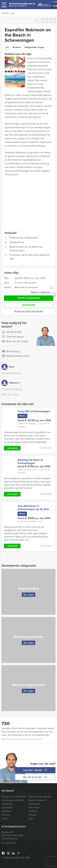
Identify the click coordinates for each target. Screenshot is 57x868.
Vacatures (33, 811)
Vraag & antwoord (37, 800)
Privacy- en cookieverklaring (14, 797)
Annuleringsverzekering (13, 800)
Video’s (5, 819)
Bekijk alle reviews (12, 395)
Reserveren (29, 305)
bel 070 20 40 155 (35, 777)
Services (6, 815)
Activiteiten (7, 811)
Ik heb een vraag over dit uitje (29, 311)
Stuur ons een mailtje (15, 341)
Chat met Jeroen (13, 337)
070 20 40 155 (14, 332)
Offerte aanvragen (29, 298)
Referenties (34, 808)
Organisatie (7, 808)
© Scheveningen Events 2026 (16, 858)
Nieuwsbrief (34, 804)
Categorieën (7, 804)
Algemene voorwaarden (40, 797)
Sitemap (32, 815)
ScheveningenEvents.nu (22, 5)
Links (31, 819)
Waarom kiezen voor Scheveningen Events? (22, 739)
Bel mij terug (11, 352)
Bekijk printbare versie (16, 356)
